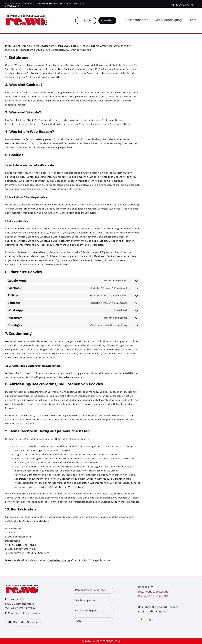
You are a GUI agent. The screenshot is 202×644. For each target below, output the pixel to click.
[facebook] (141, 620)
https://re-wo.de (35, 65)
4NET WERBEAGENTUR (107, 641)
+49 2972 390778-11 (186, 5)
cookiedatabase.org (59, 560)
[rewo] (26, 16)
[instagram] (149, 620)
